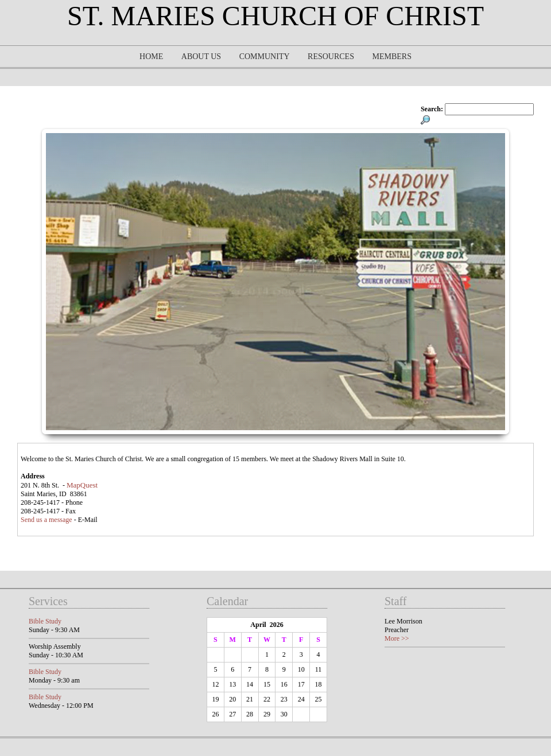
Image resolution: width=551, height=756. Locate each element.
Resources (331, 56)
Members (391, 56)
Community (265, 56)
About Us (201, 56)
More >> (397, 638)
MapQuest (82, 485)
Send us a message (46, 520)
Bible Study (45, 621)
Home (151, 56)
